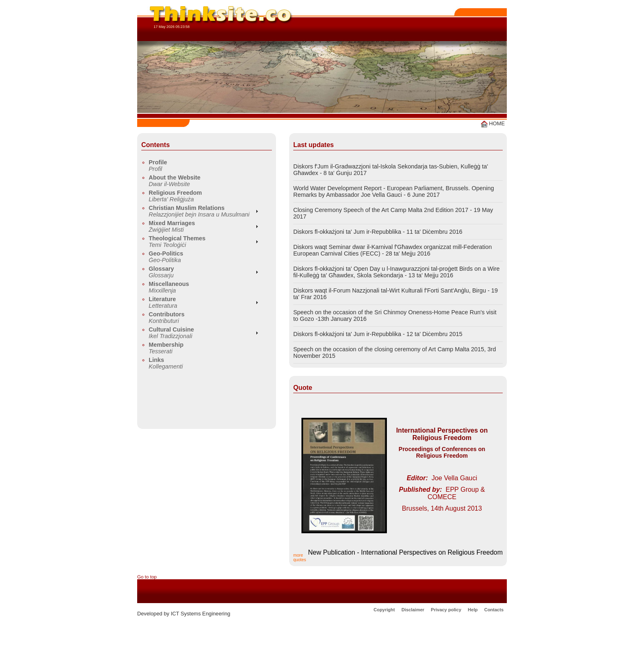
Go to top (147, 577)
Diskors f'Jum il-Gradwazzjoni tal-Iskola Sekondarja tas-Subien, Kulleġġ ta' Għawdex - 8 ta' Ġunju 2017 (391, 170)
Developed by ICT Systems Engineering (184, 614)
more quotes (300, 557)
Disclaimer (413, 610)
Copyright (384, 610)
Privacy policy (446, 610)
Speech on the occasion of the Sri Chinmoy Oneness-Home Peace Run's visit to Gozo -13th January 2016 (395, 316)
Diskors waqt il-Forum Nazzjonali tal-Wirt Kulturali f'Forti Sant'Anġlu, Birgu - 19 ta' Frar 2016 (396, 294)
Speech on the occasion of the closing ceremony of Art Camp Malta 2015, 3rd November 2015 (395, 352)
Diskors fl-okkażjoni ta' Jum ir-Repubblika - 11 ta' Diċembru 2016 (378, 232)
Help (473, 610)
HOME (493, 123)
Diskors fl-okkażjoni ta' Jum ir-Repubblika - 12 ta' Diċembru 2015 (378, 334)
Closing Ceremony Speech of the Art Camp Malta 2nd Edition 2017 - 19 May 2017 (393, 213)
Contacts (494, 610)
